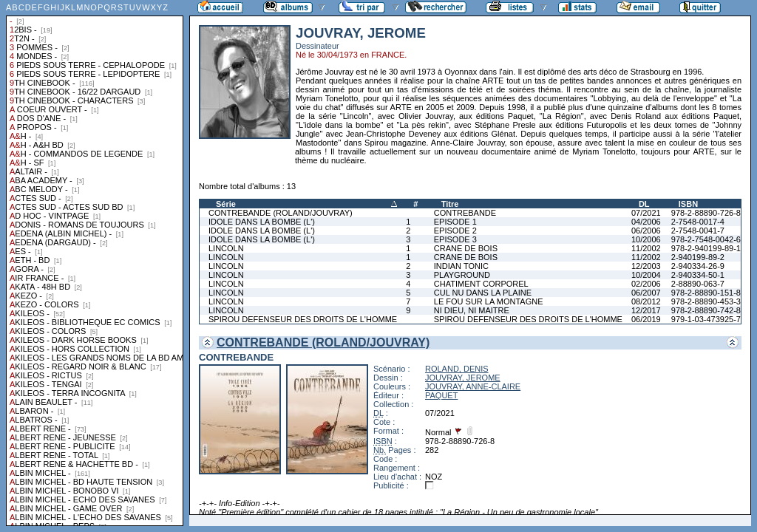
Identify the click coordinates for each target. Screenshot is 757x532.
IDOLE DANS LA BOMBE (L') (262, 222)
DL (644, 204)
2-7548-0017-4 (698, 222)
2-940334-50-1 (698, 275)
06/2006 (646, 231)
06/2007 (646, 293)
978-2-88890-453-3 (706, 301)
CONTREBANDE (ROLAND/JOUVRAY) (281, 213)
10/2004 (646, 275)
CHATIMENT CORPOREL (481, 284)
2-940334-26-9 (698, 266)
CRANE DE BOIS (466, 248)
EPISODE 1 (455, 222)
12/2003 (646, 266)
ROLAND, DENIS (457, 369)
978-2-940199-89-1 (706, 248)
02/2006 (646, 284)
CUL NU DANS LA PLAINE (483, 293)
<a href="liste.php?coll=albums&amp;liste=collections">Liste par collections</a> (95, 263)
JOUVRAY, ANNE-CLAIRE (473, 386)
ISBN (688, 204)
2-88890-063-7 (698, 284)
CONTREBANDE (465, 213)
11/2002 (646, 248)
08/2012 (646, 301)
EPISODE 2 (455, 231)
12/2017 (646, 310)
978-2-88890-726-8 (706, 213)
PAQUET (441, 395)
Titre (450, 204)
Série (226, 204)
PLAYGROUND (462, 275)
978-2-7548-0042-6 (706, 239)
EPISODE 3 (455, 239)
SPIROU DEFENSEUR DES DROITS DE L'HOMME (303, 319)
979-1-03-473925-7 (706, 319)
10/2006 (646, 239)
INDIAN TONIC (461, 266)
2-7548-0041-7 (698, 231)
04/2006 (646, 222)
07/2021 (646, 213)
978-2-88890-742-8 (706, 310)
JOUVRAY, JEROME (463, 378)
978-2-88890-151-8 (706, 293)
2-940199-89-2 (698, 257)
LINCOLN (226, 248)
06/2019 (646, 319)
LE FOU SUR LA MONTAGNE (489, 301)
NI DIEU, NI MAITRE (472, 310)
